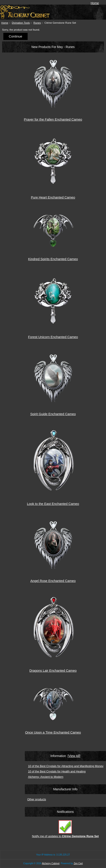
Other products (37, 799)
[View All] (74, 756)
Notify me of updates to (65, 829)
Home (95, 3)
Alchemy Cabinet (51, 863)
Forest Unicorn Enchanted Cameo (53, 337)
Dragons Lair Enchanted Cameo (53, 671)
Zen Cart (78, 863)
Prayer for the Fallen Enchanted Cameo (53, 119)
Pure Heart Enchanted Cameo (53, 197)
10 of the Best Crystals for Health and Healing (57, 771)
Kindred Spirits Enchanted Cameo (53, 259)
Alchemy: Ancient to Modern (46, 777)
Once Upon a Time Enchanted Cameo (53, 732)
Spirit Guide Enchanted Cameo (53, 414)
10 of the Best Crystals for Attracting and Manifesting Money (66, 766)
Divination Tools (21, 23)
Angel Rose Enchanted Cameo (53, 581)
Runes (37, 23)
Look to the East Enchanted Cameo (53, 504)
